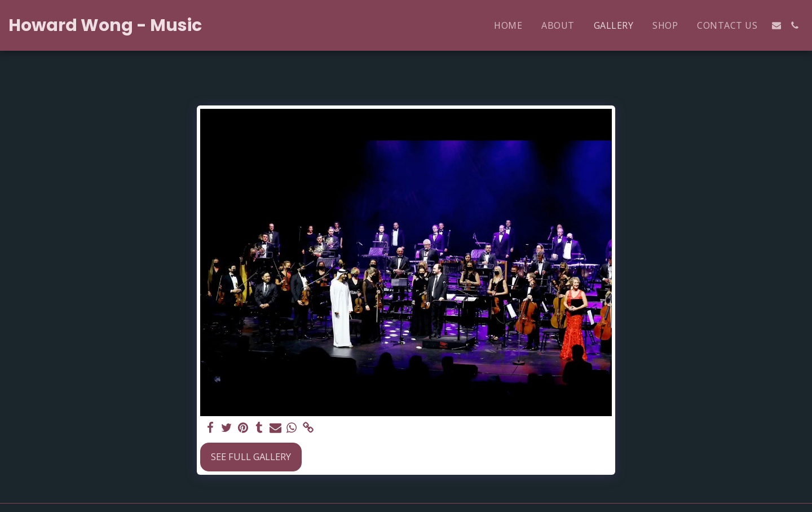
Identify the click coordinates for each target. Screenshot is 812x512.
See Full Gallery (251, 456)
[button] (776, 25)
